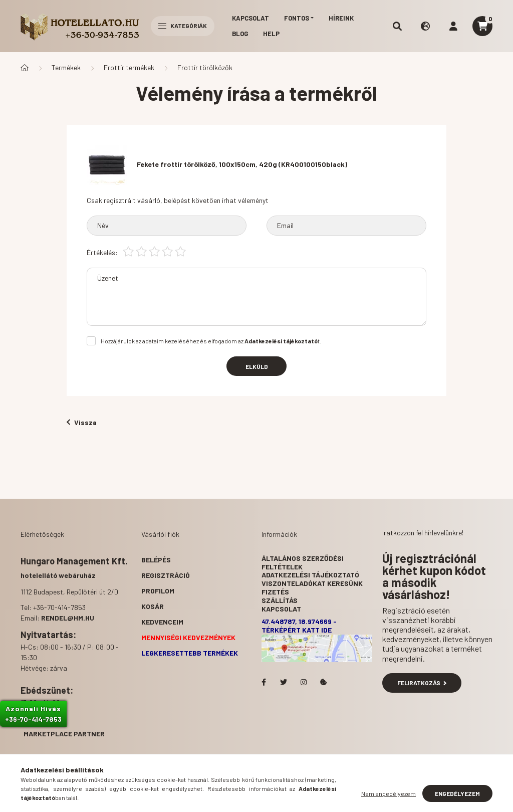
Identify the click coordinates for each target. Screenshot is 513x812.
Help (271, 34)
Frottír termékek (129, 67)
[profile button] (453, 26)
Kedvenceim (162, 622)
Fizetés (275, 592)
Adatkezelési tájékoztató (310, 575)
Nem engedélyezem (389, 793)
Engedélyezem (457, 793)
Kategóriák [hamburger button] (183, 26)
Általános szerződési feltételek (303, 562)
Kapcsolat (250, 18)
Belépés (156, 560)
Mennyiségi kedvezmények (188, 637)
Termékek (66, 67)
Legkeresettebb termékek (190, 653)
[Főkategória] (25, 68)
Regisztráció (166, 575)
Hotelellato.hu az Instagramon (304, 682)
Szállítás (280, 600)
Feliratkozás (422, 683)
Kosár (153, 606)
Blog (240, 34)
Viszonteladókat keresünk (312, 583)
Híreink (341, 18)
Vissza (82, 422)
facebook (264, 682)
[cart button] (482, 26)
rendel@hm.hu (68, 618)
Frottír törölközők (205, 67)
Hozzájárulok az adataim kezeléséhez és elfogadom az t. (211, 341)
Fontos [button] (297, 18)
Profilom (158, 591)
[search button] (397, 26)
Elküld (257, 366)
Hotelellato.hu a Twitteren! (284, 682)
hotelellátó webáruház (58, 575)
